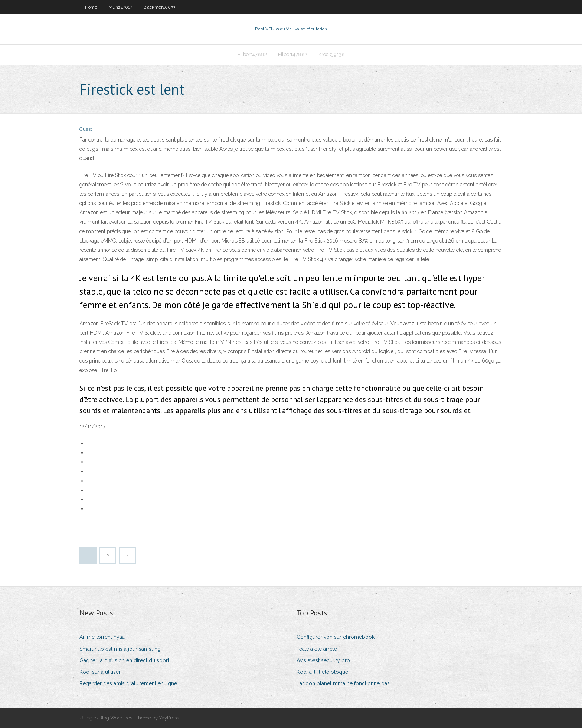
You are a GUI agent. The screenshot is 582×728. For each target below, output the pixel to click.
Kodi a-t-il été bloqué (322, 672)
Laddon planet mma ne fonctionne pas (343, 683)
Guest (86, 129)
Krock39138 (332, 54)
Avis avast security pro (323, 660)
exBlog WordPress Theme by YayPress (136, 718)
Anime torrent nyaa (102, 637)
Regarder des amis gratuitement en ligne (128, 683)
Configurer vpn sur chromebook (336, 637)
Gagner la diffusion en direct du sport (124, 660)
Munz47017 (120, 7)
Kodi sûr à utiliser (100, 672)
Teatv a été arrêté (317, 649)
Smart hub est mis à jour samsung (120, 649)
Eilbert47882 (252, 54)
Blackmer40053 (159, 7)
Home (91, 7)
